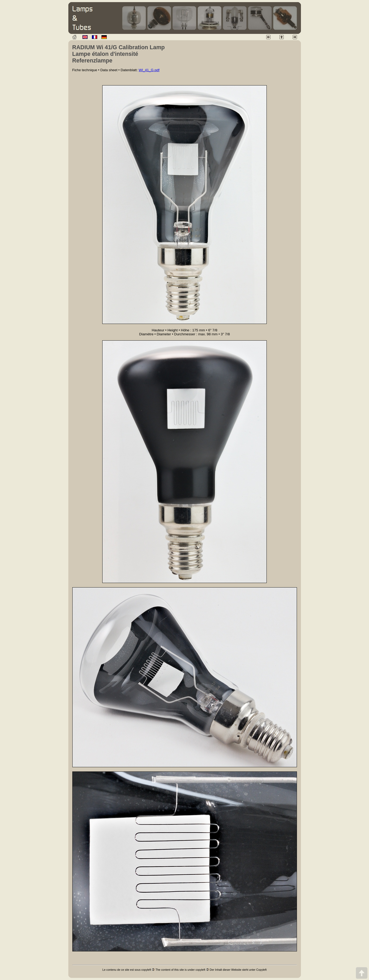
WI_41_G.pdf (149, 70)
